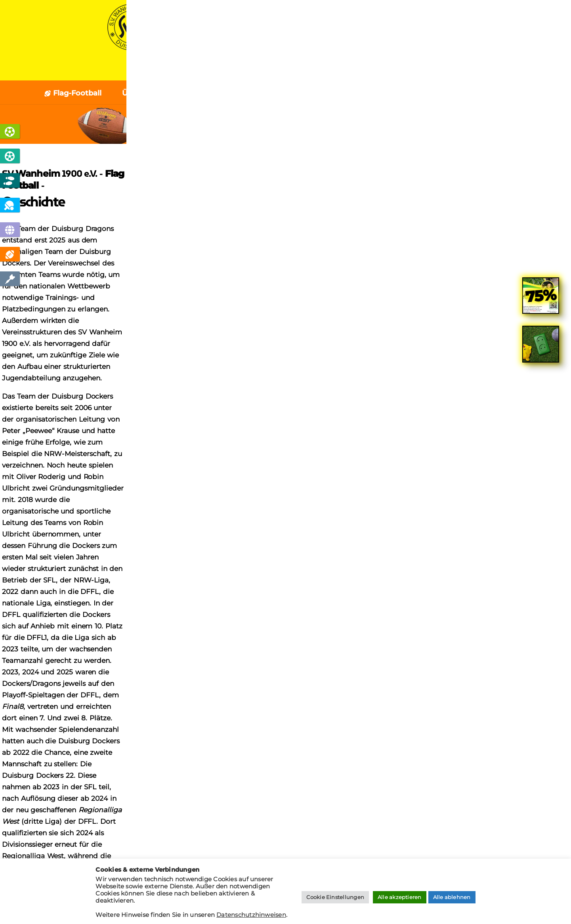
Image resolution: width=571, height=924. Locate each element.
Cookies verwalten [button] (76, 759)
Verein (303, 70)
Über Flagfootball (154, 94)
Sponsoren (355, 70)
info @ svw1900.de (517, 704)
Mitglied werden (191, 662)
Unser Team (338, 94)
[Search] (534, 653)
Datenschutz (73, 728)
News (260, 70)
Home (158, 70)
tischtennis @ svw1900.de (506, 722)
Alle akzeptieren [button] (400, 897)
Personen (278, 94)
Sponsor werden (381, 662)
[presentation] (178, 844)
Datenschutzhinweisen (251, 915)
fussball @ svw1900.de (511, 713)
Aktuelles (223, 94)
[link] (541, 302)
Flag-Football (73, 94)
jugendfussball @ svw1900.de (501, 732)
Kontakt (410, 70)
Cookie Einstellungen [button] (335, 897)
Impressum (70, 740)
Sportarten (209, 70)
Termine (395, 94)
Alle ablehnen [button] (452, 897)
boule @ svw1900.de (514, 741)
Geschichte (454, 94)
